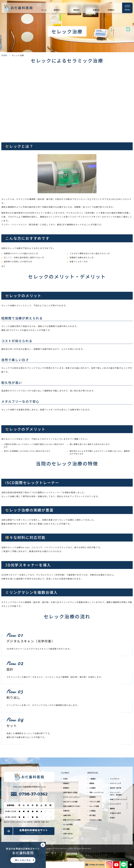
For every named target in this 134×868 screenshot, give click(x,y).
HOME (4, 55)
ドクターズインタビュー (72, 797)
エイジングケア (116, 804)
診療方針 (96, 10)
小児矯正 (93, 811)
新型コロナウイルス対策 (72, 820)
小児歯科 (93, 788)
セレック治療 (94, 806)
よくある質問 (68, 824)
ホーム (44, 10)
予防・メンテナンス (96, 792)
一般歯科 (93, 779)
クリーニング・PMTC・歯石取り (116, 794)
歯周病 (92, 783)
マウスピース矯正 (96, 820)
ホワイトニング (116, 783)
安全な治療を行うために (72, 806)
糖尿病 (112, 808)
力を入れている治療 (70, 802)
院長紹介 (77, 10)
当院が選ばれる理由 (70, 792)
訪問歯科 (93, 797)
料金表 (112, 818)
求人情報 (66, 829)
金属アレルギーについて (119, 799)
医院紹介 (57, 10)
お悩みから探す (116, 813)
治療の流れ (67, 815)
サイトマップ (68, 838)
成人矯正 (93, 815)
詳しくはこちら (23, 860)
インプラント (115, 779)
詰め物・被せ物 (116, 788)
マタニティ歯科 (95, 802)
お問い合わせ (68, 833)
